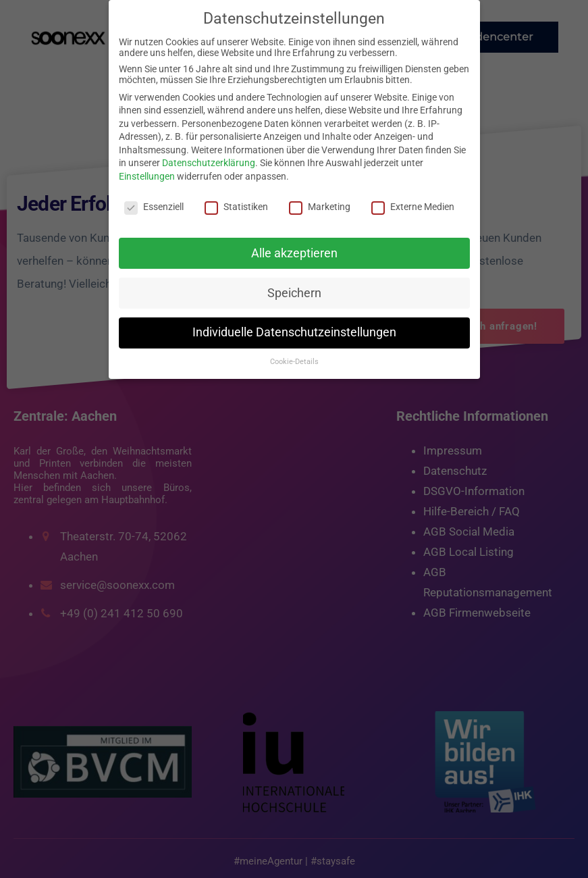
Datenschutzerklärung (209, 163)
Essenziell (154, 207)
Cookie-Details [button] (294, 362)
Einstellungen (147, 176)
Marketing (320, 207)
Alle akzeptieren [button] (294, 253)
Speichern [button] (294, 293)
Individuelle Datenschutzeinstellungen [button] (294, 332)
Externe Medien (413, 207)
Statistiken (236, 207)
